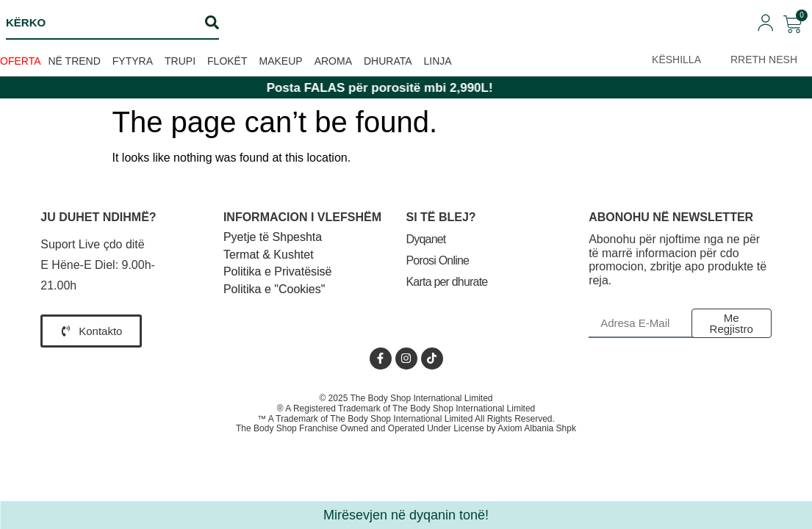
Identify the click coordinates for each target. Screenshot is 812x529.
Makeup (281, 61)
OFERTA (21, 61)
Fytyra (133, 61)
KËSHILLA (676, 60)
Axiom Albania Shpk (537, 428)
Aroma (333, 61)
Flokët (227, 61)
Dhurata (388, 61)
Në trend (75, 61)
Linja (438, 61)
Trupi (180, 61)
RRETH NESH (764, 60)
